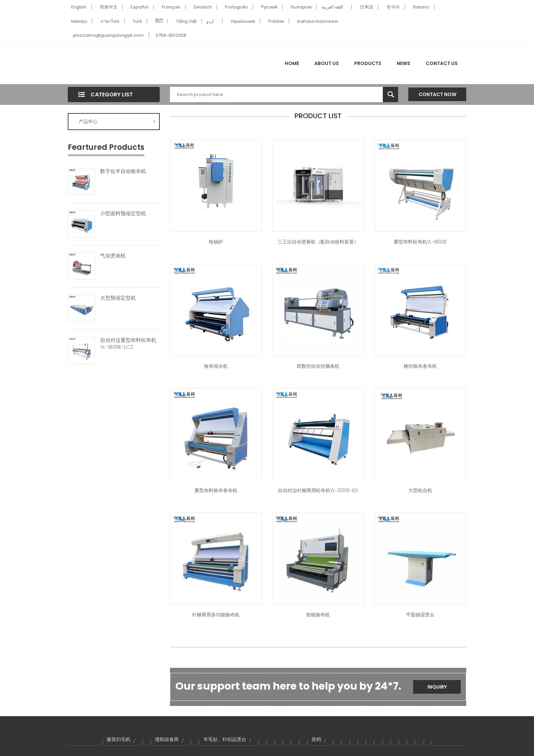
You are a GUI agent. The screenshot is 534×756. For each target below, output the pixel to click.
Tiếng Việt (186, 21)
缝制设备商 (167, 739)
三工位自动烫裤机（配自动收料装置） (318, 242)
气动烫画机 (113, 256)
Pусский (269, 7)
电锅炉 (216, 242)
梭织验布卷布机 (420, 366)
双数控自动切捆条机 (318, 366)
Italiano (421, 7)
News (404, 63)
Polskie (276, 21)
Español (140, 7)
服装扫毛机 (119, 739)
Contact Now (437, 94)
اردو (210, 21)
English (79, 7)
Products (368, 63)
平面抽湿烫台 (420, 615)
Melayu (79, 21)
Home (292, 63)
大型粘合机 (420, 490)
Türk (137, 21)
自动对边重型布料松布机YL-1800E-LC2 (128, 344)
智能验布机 (318, 615)
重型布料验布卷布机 (216, 490)
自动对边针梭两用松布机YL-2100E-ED (318, 490)
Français (171, 7)
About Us (327, 63)
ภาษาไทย (110, 21)
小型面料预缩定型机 (123, 214)
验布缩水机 (216, 366)
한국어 (393, 7)
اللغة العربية (332, 7)
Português (237, 7)
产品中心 (117, 122)
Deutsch (203, 7)
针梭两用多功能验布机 (216, 615)
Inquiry (437, 687)
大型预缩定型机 (118, 298)
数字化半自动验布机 (123, 171)
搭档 (316, 739)
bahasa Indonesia (318, 21)
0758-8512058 (171, 35)
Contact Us (442, 63)
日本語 (367, 7)
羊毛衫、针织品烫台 (225, 739)
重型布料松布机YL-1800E (420, 242)
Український (243, 21)
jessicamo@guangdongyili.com (108, 35)
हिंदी (159, 21)
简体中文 (109, 7)
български (301, 7)
